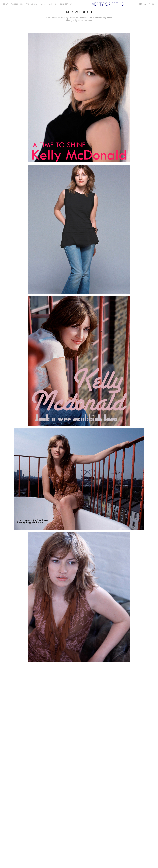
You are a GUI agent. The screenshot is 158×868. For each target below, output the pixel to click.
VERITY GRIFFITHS (108, 4)
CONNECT (64, 4)
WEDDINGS (53, 4)
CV (71, 4)
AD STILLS (34, 4)
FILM (22, 4)
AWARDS (43, 4)
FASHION (14, 4)
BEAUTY (6, 4)
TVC (27, 4)
